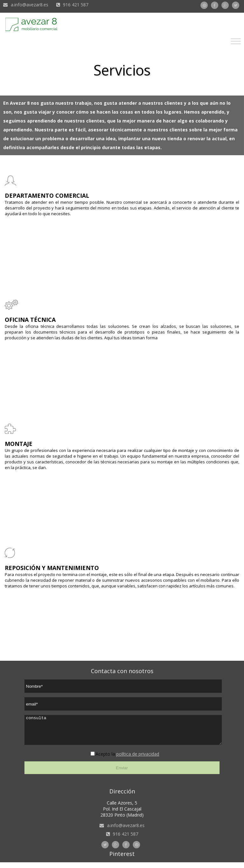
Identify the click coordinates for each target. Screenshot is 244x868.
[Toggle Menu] (236, 41)
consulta (123, 733)
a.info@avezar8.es (30, 5)
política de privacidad (138, 760)
